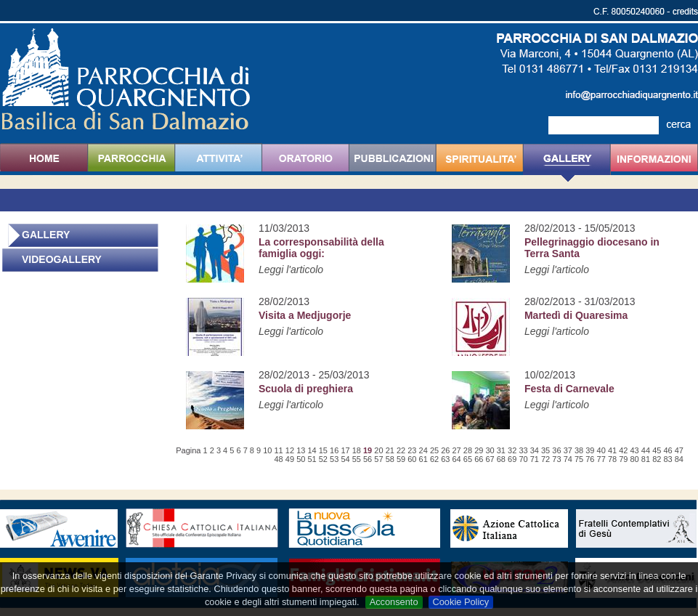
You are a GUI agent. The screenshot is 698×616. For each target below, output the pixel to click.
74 (568, 459)
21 (390, 450)
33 (523, 450)
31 (501, 450)
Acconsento (394, 602)
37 (568, 450)
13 (301, 450)
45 (657, 450)
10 (267, 450)
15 (323, 450)
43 (635, 450)
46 (667, 450)
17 (345, 450)
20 (378, 450)
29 (479, 450)
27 (457, 450)
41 (612, 450)
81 (646, 459)
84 (679, 459)
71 (535, 459)
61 (423, 459)
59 (401, 459)
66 (479, 459)
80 (635, 459)
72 (545, 459)
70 (523, 459)
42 (623, 450)
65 (468, 459)
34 (535, 450)
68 (501, 459)
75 (579, 459)
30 (490, 450)
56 (368, 459)
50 (301, 459)
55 (357, 459)
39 (590, 450)
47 (679, 450)
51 (312, 459)
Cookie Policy (461, 602)
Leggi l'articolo (291, 269)
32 (512, 450)
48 (279, 459)
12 (290, 450)
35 (545, 450)
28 (468, 450)
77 (601, 459)
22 (401, 450)
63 (445, 459)
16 (334, 450)
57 (378, 459)
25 (434, 450)
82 (657, 459)
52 (323, 459)
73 (556, 459)
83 (667, 459)
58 (390, 459)
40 (601, 450)
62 (434, 459)
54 (345, 459)
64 (457, 459)
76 (590, 459)
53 (334, 459)
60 (412, 459)
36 (556, 450)
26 (445, 450)
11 (279, 450)
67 (490, 459)
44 (646, 450)
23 (412, 450)
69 (512, 459)
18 (357, 450)
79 (623, 459)
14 (312, 450)
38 (579, 450)
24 (423, 450)
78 (612, 459)
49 (290, 459)
